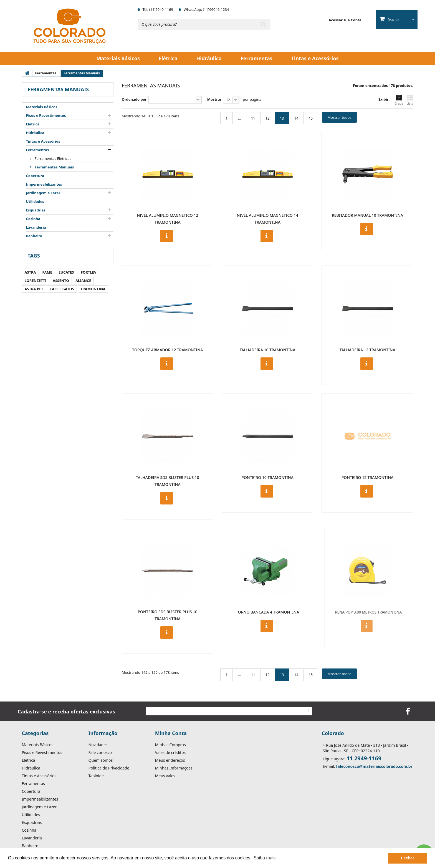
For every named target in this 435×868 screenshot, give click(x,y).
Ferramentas (256, 58)
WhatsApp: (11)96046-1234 (206, 9)
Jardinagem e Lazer (43, 193)
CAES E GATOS (62, 289)
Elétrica (168, 58)
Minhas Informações (174, 768)
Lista (410, 100)
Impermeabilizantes (44, 184)
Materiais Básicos (118, 58)
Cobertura (35, 176)
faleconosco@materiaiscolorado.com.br (374, 766)
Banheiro (34, 236)
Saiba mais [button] (265, 858)
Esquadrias (36, 210)
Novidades (98, 745)
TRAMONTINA (93, 289)
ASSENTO (61, 281)
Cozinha (33, 219)
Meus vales (165, 776)
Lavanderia (36, 227)
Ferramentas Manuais (54, 167)
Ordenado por (134, 99)
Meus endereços (170, 760)
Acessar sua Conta (345, 20)
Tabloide (96, 776)
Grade (399, 100)
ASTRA (30, 272)
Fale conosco (100, 753)
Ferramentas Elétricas (52, 158)
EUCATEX (66, 272)
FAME (47, 272)
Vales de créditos (170, 753)
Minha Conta (171, 733)
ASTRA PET (34, 289)
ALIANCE (83, 281)
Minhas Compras (170, 745)
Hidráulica (209, 58)
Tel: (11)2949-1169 (158, 9)
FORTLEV (88, 272)
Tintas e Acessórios (315, 58)
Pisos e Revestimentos (46, 115)
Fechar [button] (408, 858)
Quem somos (101, 760)
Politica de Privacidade (109, 768)
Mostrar (214, 99)
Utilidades (35, 201)
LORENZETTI (35, 281)
